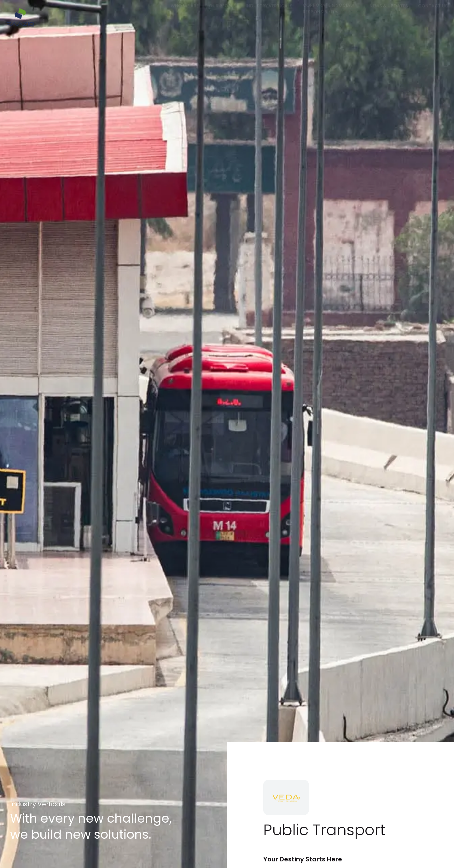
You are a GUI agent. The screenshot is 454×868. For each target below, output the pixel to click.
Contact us (433, 12)
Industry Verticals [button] (269, 12)
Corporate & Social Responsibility (328, 14)
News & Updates (389, 12)
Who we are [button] (185, 12)
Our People (222, 12)
